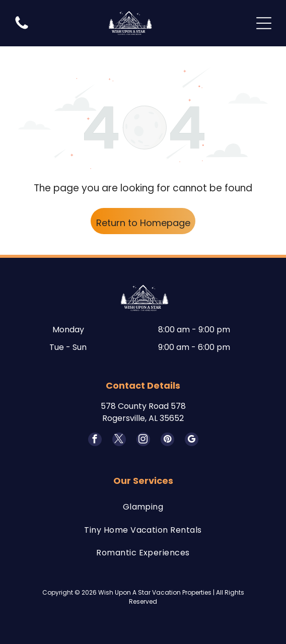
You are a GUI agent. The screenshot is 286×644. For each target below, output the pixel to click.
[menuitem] (143, 507)
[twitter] (119, 441)
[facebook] (95, 441)
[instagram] (143, 441)
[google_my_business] (192, 441)
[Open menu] (264, 23)
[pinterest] (167, 441)
